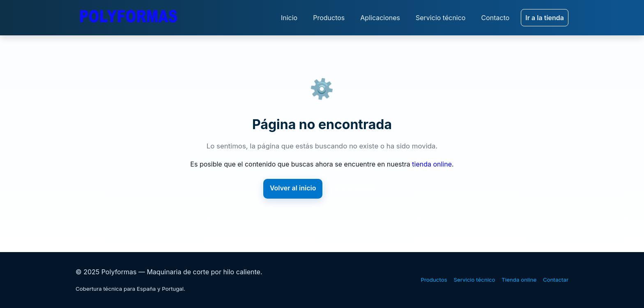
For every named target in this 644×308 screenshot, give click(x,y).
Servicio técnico (440, 18)
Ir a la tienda (545, 18)
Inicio (289, 18)
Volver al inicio (293, 188)
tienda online (432, 164)
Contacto (495, 18)
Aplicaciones (380, 18)
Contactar (556, 280)
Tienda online (519, 280)
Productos (329, 18)
